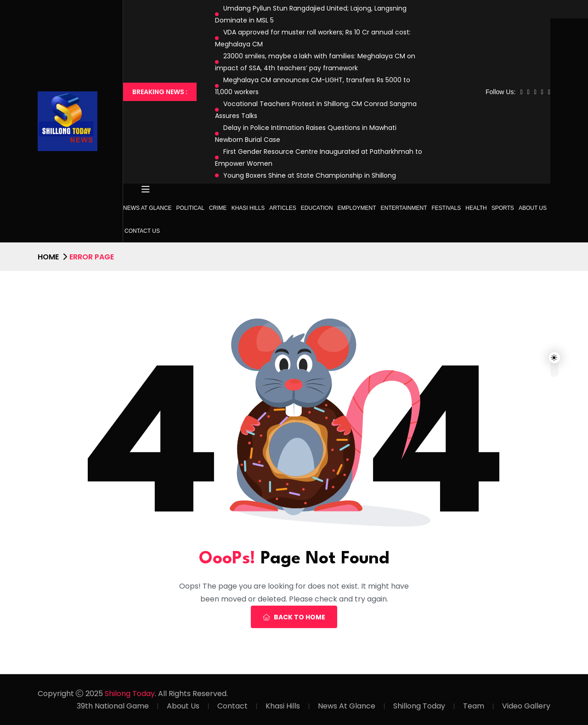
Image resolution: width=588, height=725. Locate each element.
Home (48, 257)
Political (190, 208)
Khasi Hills (248, 208)
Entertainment (404, 208)
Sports (503, 208)
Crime (218, 208)
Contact (232, 706)
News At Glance (347, 706)
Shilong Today (130, 694)
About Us (533, 208)
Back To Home (294, 617)
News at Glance (147, 208)
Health (476, 208)
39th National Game (113, 706)
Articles (283, 208)
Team (474, 706)
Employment (357, 208)
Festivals (447, 208)
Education (317, 208)
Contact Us (142, 231)
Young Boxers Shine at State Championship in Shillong (310, 175)
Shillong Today (419, 706)
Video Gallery (526, 706)
